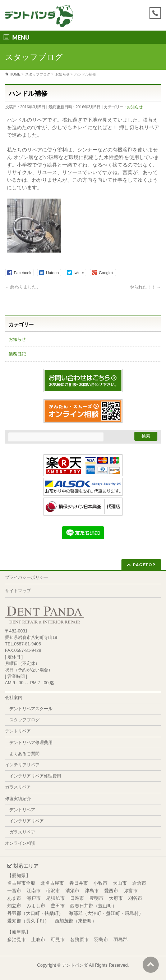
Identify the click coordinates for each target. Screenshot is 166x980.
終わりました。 (23, 287)
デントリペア (18, 731)
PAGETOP (144, 565)
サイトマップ (18, 591)
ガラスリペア (18, 787)
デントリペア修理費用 (31, 743)
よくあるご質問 (24, 754)
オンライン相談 (20, 843)
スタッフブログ (24, 720)
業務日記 (17, 354)
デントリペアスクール (31, 709)
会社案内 (14, 698)
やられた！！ (145, 287)
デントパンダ (75, 965)
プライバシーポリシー (27, 577)
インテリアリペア (22, 765)
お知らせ (135, 107)
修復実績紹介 (18, 799)
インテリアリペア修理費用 (35, 776)
